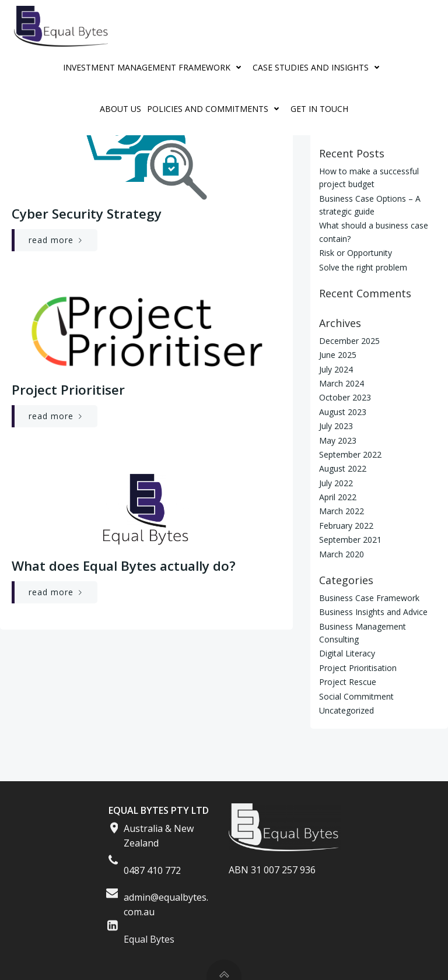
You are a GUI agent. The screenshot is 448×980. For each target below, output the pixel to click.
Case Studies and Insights (319, 67)
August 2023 (343, 412)
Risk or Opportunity (356, 253)
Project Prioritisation (358, 668)
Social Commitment (356, 696)
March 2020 (342, 554)
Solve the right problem (363, 267)
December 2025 (349, 341)
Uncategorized (346, 710)
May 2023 (338, 440)
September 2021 (350, 540)
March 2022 (342, 511)
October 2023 (345, 397)
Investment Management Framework (155, 67)
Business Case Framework (369, 598)
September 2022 (350, 454)
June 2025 (338, 355)
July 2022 (336, 483)
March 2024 (342, 383)
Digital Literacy (347, 653)
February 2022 (346, 526)
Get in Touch (319, 109)
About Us (120, 109)
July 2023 (336, 426)
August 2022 (343, 468)
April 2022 (338, 497)
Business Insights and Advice (373, 612)
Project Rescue (348, 682)
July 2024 (336, 369)
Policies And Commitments (216, 109)
